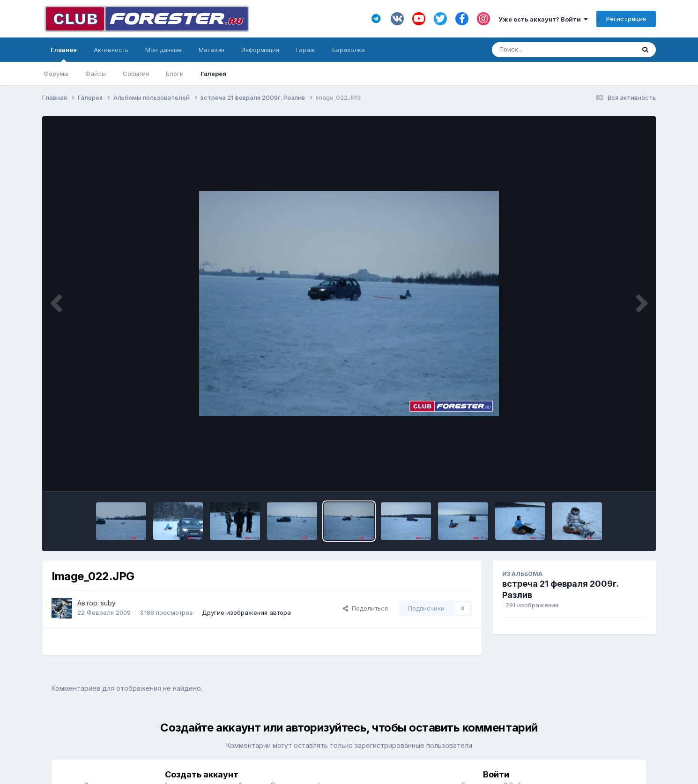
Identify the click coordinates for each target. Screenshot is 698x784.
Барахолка (349, 50)
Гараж (306, 50)
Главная (64, 54)
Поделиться (365, 608)
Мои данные (163, 50)
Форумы (56, 74)
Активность (111, 50)
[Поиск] (546, 50)
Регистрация (626, 19)
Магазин (212, 50)
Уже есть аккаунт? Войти (543, 19)
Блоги (175, 74)
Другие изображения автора (246, 612)
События (136, 74)
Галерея (213, 74)
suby (108, 603)
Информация (260, 50)
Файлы (96, 74)
